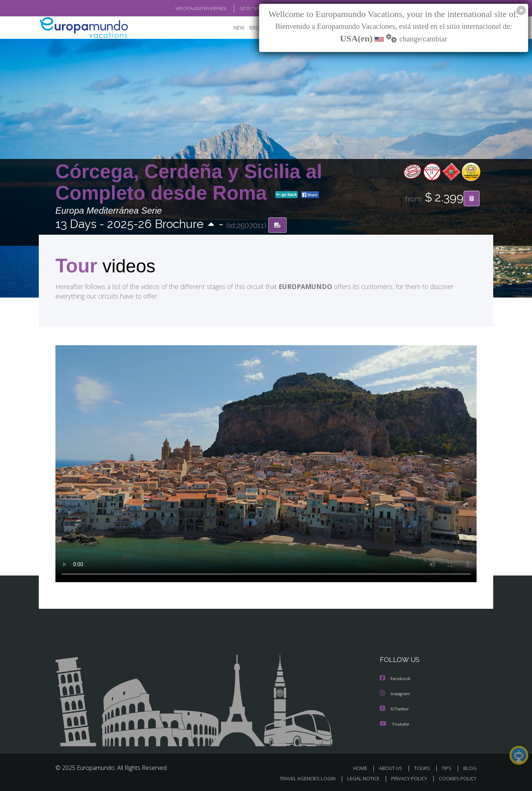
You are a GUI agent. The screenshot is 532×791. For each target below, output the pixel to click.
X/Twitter (395, 709)
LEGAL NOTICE (358, 778)
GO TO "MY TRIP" (243, 9)
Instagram (396, 694)
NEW (232, 28)
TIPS (448, 768)
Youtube (395, 724)
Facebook (396, 679)
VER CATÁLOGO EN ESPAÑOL (184, 9)
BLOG (470, 768)
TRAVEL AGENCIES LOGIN (301, 778)
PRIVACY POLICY (406, 778)
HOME (363, 768)
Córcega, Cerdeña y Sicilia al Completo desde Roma (189, 182)
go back (287, 195)
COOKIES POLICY (456, 778)
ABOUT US (393, 768)
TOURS (424, 768)
